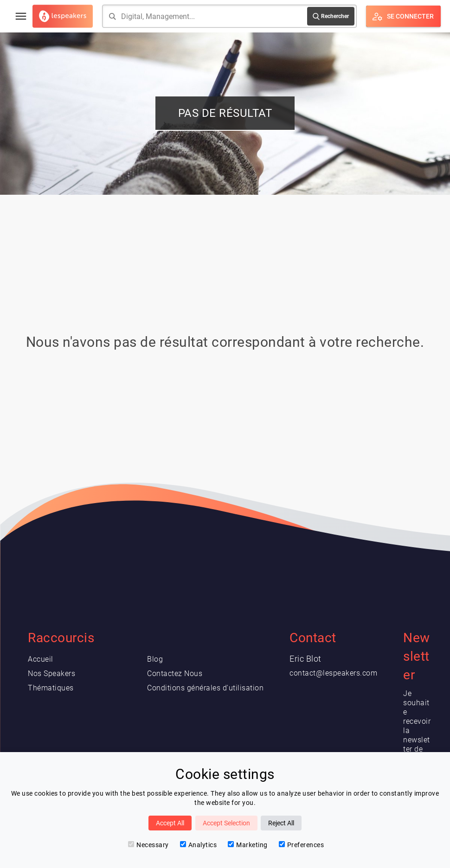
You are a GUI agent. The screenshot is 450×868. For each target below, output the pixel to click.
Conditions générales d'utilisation (205, 688)
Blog (155, 659)
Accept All (170, 823)
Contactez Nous (175, 673)
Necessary (148, 845)
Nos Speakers (51, 673)
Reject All (281, 823)
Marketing (248, 845)
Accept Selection (226, 823)
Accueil (41, 659)
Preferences (302, 845)
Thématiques (51, 688)
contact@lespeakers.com (333, 673)
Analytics (199, 845)
